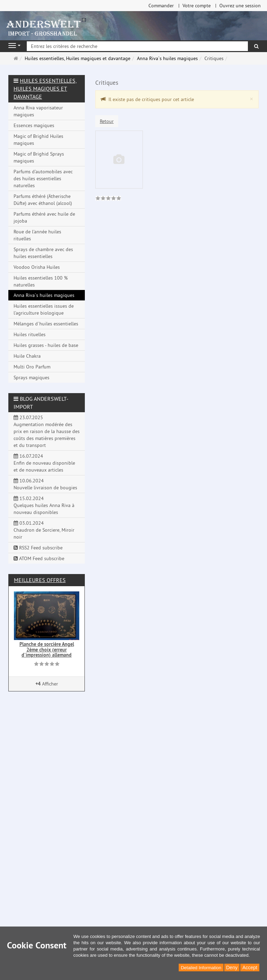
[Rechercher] (256, 46)
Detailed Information (201, 968)
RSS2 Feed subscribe (38, 548)
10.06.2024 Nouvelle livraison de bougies (45, 484)
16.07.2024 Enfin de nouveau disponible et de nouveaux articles (44, 463)
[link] (108, 199)
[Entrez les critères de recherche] (137, 46)
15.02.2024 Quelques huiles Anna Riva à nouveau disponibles (44, 505)
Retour (107, 121)
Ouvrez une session (240, 6)
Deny (232, 967)
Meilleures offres (40, 580)
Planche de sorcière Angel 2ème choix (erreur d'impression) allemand (47, 650)
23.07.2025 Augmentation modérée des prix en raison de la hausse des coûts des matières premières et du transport (47, 431)
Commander (161, 6)
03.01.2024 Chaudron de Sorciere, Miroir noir (44, 530)
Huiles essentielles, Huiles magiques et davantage (45, 89)
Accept (250, 967)
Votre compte (197, 6)
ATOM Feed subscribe (39, 558)
